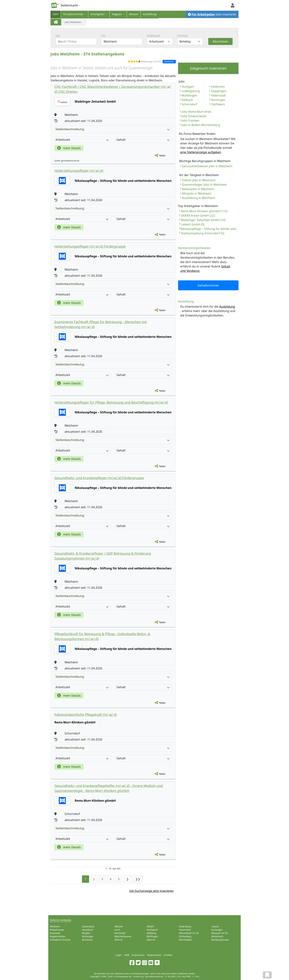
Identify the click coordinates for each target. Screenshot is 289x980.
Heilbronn (218, 87)
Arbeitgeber (98, 14)
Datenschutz (154, 955)
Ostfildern (218, 104)
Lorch (117, 930)
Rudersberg (185, 926)
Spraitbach (88, 930)
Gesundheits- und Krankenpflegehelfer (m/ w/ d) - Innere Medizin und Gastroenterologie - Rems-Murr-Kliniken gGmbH (109, 788)
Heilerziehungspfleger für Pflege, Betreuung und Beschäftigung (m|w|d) (111, 402)
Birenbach (87, 940)
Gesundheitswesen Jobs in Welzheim (207, 166)
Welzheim (55, 926)
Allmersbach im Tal (189, 933)
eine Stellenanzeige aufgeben (201, 152)
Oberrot (151, 940)
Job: (58, 36)
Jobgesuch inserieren (208, 68)
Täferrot (119, 940)
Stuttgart (188, 87)
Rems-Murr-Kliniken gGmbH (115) (204, 211)
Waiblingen (189, 95)
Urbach (215, 926)
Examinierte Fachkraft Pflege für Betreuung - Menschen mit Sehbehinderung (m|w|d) (101, 324)
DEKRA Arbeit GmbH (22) (198, 216)
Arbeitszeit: (154, 36)
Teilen (162, 155)
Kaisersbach (88, 926)
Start (56, 14)
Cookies (168, 955)
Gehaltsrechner (208, 285)
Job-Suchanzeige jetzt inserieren (152, 891)
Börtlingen (152, 936)
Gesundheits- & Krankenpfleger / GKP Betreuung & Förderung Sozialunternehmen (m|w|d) (103, 556)
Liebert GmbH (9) (193, 224)
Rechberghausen (220, 940)
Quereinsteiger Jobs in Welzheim (204, 185)
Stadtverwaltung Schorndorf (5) (202, 233)
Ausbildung (150, 14)
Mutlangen (88, 936)
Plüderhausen (57, 930)
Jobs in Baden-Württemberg (201, 125)
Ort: (104, 36)
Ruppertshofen (58, 936)
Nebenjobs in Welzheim (198, 189)
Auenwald (55, 933)
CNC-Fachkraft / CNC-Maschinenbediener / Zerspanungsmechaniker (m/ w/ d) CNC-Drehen (113, 89)
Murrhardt (120, 933)
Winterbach (217, 936)
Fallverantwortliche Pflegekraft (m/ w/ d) (86, 715)
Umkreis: (183, 36)
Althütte (119, 926)
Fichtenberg (185, 936)
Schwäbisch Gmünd (60, 940)
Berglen (86, 933)
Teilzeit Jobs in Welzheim (199, 180)
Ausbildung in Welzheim (199, 198)
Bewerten (169, 61)
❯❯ (138, 879)
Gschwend (152, 930)
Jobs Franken (190, 120)
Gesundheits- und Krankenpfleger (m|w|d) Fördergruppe (99, 478)
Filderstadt (218, 95)
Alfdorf (150, 926)
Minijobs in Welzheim (197, 193)
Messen (134, 14)
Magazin (117, 14)
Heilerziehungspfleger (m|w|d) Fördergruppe (90, 246)
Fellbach (187, 100)
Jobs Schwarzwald (194, 116)
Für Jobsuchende (73, 14)
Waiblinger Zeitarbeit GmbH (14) (203, 220)
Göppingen (219, 91)
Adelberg (151, 933)
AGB (127, 955)
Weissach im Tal (220, 933)
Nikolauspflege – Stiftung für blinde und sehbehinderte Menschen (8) (209, 229)
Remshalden (185, 940)
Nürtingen (218, 100)
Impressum (138, 955)
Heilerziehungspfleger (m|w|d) (79, 171)
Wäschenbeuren (123, 936)
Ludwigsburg (191, 91)
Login (119, 955)
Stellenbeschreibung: (113, 129)
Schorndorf (189, 104)
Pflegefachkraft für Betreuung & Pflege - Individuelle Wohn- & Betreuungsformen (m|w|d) (102, 636)
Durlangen (217, 930)
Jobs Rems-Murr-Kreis (196, 112)
